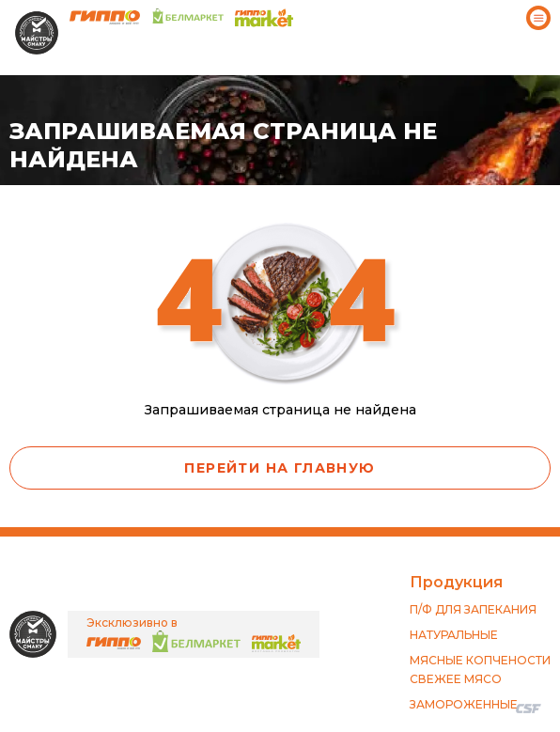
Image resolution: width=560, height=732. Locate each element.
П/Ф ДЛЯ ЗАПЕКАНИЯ (473, 609)
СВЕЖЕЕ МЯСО (456, 679)
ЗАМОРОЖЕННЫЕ (464, 704)
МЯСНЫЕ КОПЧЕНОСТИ (480, 660)
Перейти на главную (280, 468)
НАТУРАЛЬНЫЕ (454, 635)
